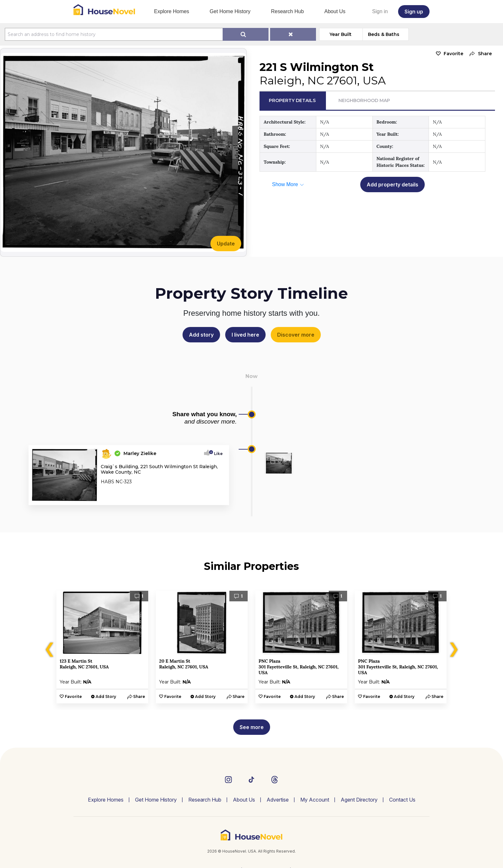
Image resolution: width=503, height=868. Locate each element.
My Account (315, 800)
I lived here (245, 335)
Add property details (392, 185)
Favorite (453, 54)
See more (252, 727)
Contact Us (402, 800)
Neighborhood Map (364, 100)
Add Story (106, 696)
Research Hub (287, 11)
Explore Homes (171, 11)
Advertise (278, 800)
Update (226, 244)
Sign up (414, 12)
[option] (102, 647)
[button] (479, 54)
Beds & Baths (384, 34)
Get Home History (230, 11)
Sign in (380, 11)
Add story (201, 335)
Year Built (341, 34)
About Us (335, 11)
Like (216, 454)
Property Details (292, 100)
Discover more (296, 335)
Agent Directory (359, 800)
